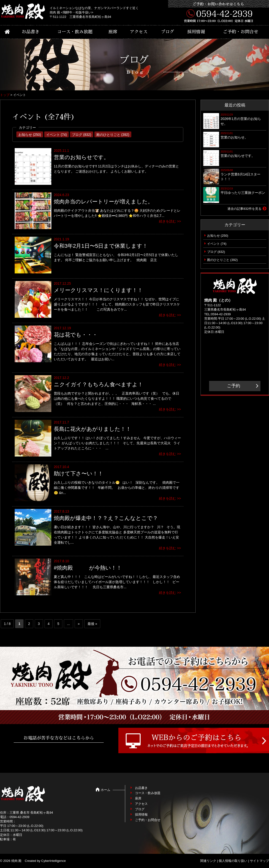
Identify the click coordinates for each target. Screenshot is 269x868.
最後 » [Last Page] (92, 624)
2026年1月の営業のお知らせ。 (241, 121)
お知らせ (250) (30, 135)
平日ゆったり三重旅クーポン (243, 193)
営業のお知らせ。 (234, 137)
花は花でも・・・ (76, 335)
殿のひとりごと (218, 260)
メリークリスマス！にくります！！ (98, 290)
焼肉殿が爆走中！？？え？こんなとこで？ (106, 518)
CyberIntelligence (54, 861)
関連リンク (208, 861)
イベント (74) (57, 135)
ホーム (106, 790)
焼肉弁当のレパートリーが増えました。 (103, 202)
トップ (5, 95)
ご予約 (234, 386)
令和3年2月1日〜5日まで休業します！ (101, 246)
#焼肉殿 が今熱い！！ (88, 568)
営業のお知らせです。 (81, 157)
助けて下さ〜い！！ (78, 474)
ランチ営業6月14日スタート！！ (241, 177)
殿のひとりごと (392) (113, 135)
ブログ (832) (82, 135)
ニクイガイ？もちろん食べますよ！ (98, 384)
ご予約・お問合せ (241, 32)
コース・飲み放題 (75, 32)
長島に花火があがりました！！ (92, 429)
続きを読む (168, 221)
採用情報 (196, 32)
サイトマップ (259, 861)
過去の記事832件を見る (244, 209)
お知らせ (213, 236)
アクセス (139, 32)
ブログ (168, 32)
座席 (113, 32)
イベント (213, 244)
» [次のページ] (79, 624)
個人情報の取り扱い (233, 861)
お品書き (31, 32)
